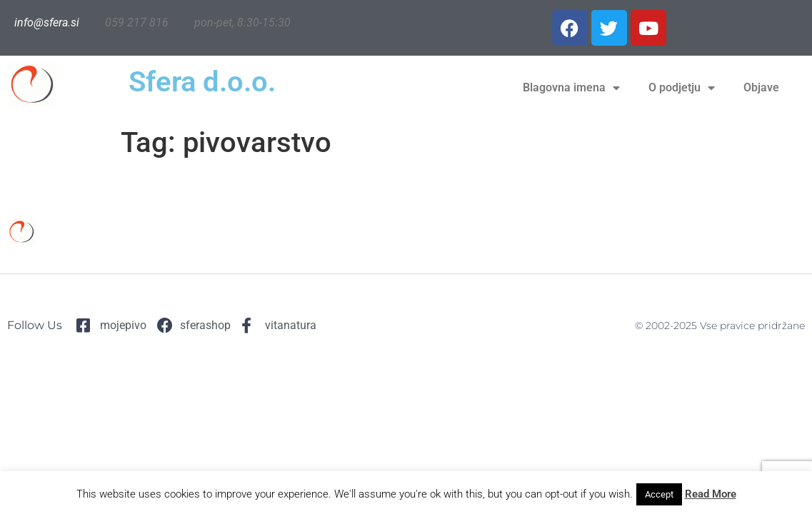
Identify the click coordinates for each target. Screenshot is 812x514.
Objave (761, 87)
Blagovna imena (571, 88)
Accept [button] (659, 494)
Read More (711, 494)
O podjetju (682, 88)
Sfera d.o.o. (202, 82)
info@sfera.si (47, 22)
